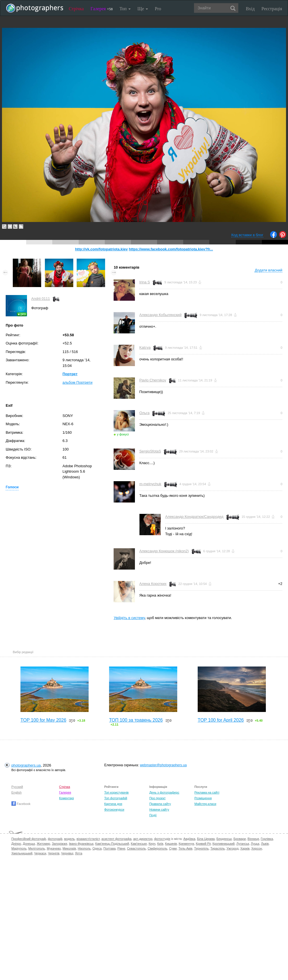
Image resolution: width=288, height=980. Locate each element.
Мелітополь (37, 848)
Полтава (109, 848)
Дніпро (16, 844)
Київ (160, 844)
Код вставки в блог (247, 235)
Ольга (144, 413)
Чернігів (54, 853)
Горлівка (267, 839)
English (16, 792)
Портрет (70, 374)
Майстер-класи (205, 804)
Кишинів (171, 844)
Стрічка (76, 9)
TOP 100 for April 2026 (221, 720)
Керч (152, 844)
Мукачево (54, 848)
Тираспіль (218, 848)
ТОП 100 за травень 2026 (136, 720)
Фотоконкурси (114, 809)
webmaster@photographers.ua (163, 765)
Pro (158, 9)
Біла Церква (206, 839)
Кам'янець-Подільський (112, 844)
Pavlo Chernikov (153, 380)
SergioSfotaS (150, 451)
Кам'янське (139, 844)
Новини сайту (159, 809)
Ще (143, 9)
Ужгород (233, 848)
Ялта (79, 853)
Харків (245, 848)
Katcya (145, 347)
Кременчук (186, 844)
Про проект (157, 798)
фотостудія (162, 839)
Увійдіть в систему (129, 618)
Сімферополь (157, 848)
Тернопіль (202, 848)
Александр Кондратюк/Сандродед (194, 517)
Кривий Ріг (203, 844)
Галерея (102, 9)
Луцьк (255, 844)
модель (70, 839)
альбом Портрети (78, 382)
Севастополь (136, 848)
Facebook (21, 804)
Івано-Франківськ (81, 844)
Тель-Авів (185, 848)
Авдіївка (189, 839)
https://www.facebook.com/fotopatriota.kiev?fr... (171, 249)
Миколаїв (69, 848)
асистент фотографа (116, 839)
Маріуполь (19, 848)
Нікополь (84, 848)
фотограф (55, 839)
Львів (265, 844)
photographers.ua (26, 765)
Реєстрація (272, 9)
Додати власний (269, 270)
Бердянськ (224, 839)
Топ (125, 9)
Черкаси (40, 853)
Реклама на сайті (207, 792)
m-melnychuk (150, 484)
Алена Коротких (153, 584)
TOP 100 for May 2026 (43, 720)
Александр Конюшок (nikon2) (164, 551)
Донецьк (29, 844)
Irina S (145, 282)
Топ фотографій (116, 798)
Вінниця (253, 839)
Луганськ (243, 844)
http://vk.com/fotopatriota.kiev (101, 249)
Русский (17, 787)
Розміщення (203, 798)
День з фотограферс (164, 792)
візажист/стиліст (88, 839)
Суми (173, 848)
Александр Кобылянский (160, 315)
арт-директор (143, 839)
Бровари (240, 839)
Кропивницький (224, 844)
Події (153, 815)
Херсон (257, 848)
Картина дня (113, 804)
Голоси (12, 487)
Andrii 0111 (41, 299)
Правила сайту (160, 804)
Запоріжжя (59, 844)
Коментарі (66, 798)
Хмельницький (22, 853)
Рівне (121, 848)
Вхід (250, 9)
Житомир (43, 844)
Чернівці (67, 853)
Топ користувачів (116, 792)
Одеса (97, 848)
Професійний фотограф (29, 839)
